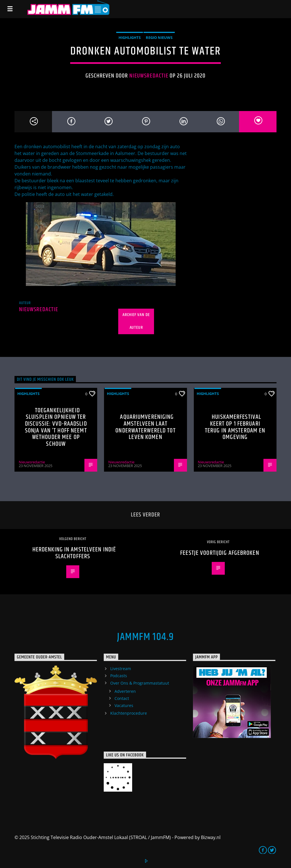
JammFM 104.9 (145, 637)
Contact (122, 698)
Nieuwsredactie (149, 76)
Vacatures (124, 705)
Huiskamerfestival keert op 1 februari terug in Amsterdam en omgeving (235, 427)
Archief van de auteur (136, 321)
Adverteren (125, 691)
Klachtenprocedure (129, 713)
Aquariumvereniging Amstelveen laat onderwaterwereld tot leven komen (145, 427)
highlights (130, 37)
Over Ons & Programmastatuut (140, 683)
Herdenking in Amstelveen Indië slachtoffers (74, 553)
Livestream (121, 669)
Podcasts (119, 676)
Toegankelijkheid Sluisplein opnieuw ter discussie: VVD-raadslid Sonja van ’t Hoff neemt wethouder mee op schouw (56, 427)
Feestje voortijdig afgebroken (220, 553)
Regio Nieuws (159, 37)
